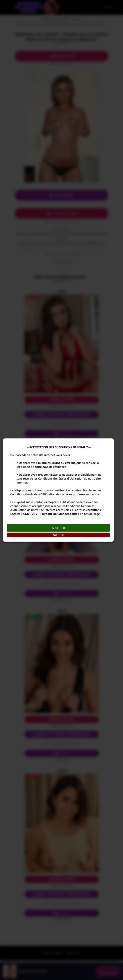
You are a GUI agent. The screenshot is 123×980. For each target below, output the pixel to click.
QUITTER (58, 535)
